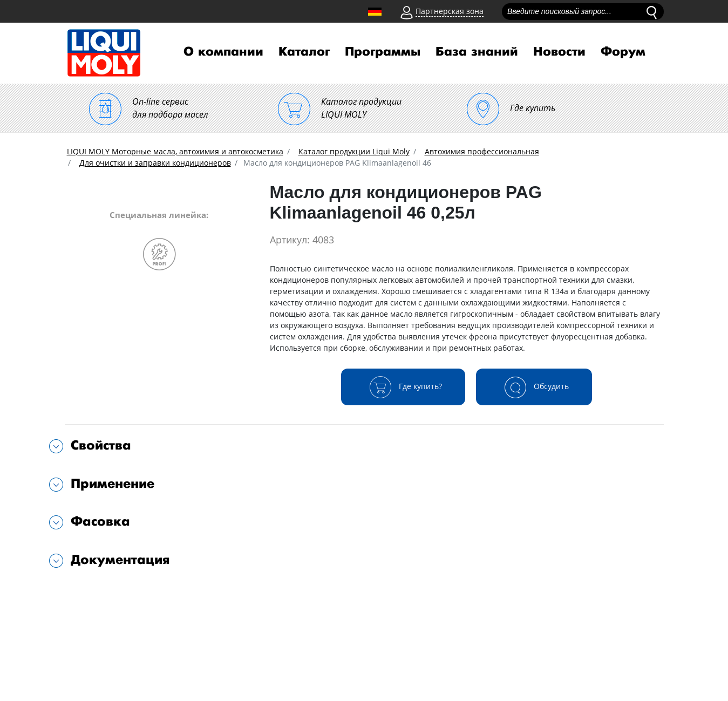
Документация (120, 560)
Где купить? (403, 387)
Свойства (101, 445)
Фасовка (100, 522)
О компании (223, 52)
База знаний (477, 52)
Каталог (304, 52)
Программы (383, 52)
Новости (559, 52)
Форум (623, 52)
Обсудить (534, 387)
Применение (113, 484)
